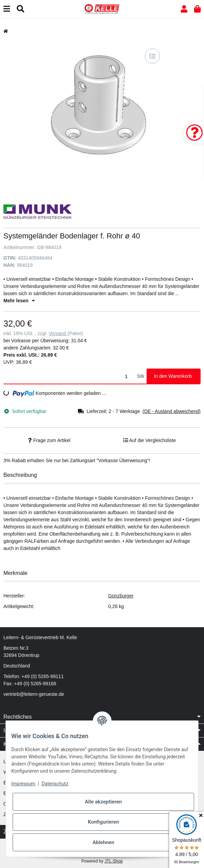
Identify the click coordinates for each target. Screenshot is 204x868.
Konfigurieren (103, 822)
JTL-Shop (114, 861)
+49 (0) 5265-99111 (43, 676)
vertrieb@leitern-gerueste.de (34, 694)
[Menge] (69, 376)
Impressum (23, 784)
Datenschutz (55, 784)
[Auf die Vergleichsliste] (152, 56)
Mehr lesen (19, 301)
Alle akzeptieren (103, 802)
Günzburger (121, 596)
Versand (58, 333)
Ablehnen (104, 842)
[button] (184, 9)
